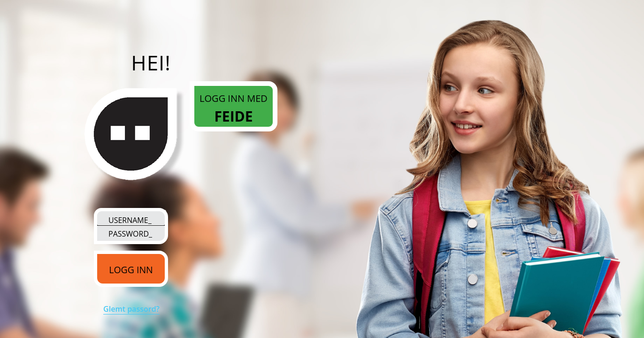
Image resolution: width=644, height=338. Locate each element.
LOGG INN (131, 270)
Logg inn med (234, 109)
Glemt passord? (131, 309)
